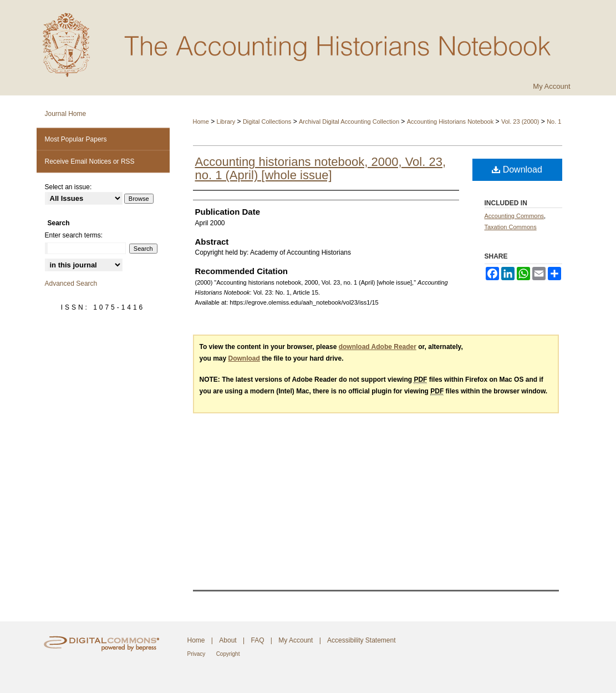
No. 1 (554, 122)
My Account (296, 640)
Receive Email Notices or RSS (90, 161)
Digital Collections (267, 122)
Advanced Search (71, 284)
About (228, 640)
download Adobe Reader (378, 347)
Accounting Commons (515, 216)
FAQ (257, 640)
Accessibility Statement (361, 640)
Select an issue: (68, 187)
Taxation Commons (511, 227)
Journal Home (66, 114)
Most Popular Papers (76, 139)
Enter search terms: (74, 235)
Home (201, 122)
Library (226, 122)
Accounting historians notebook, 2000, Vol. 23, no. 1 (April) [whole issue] (321, 168)
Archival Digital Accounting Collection (349, 122)
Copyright (228, 654)
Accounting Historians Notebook (450, 122)
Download (517, 170)
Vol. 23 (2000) (520, 122)
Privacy (197, 654)
